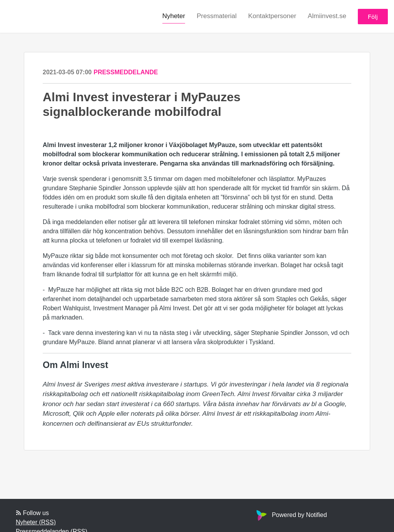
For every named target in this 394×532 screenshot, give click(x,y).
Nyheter (174, 16)
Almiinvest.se (327, 16)
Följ (373, 17)
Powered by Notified (290, 515)
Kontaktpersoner (272, 16)
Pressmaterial (217, 16)
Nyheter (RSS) (36, 522)
